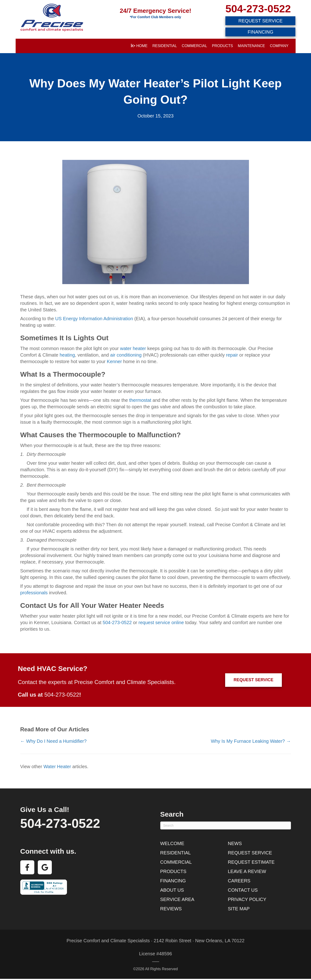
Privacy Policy (247, 899)
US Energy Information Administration (94, 319)
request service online (161, 622)
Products (223, 46)
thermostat (140, 400)
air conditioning (126, 355)
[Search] (226, 825)
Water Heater (57, 767)
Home (139, 46)
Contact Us (243, 890)
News (235, 843)
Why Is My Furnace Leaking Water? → (251, 741)
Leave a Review (247, 871)
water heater (133, 348)
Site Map (239, 909)
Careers (239, 881)
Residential (165, 46)
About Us (172, 890)
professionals (34, 593)
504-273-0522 (258, 9)
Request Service (250, 853)
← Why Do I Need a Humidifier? (54, 741)
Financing (173, 881)
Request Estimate (251, 862)
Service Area (177, 899)
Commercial (194, 46)
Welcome (172, 843)
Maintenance (251, 46)
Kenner (114, 361)
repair (232, 355)
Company (279, 46)
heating (67, 355)
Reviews (171, 909)
